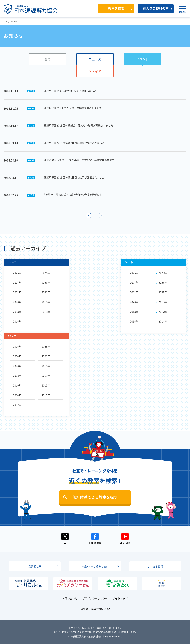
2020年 (16, 302)
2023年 (45, 282)
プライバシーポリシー (95, 598)
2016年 (16, 321)
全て (48, 59)
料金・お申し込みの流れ (95, 566)
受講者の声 (35, 566)
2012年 (16, 405)
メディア (95, 71)
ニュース (95, 59)
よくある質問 (155, 566)
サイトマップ (120, 598)
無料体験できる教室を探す (95, 497)
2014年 (162, 321)
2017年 (45, 312)
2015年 (45, 385)
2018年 (16, 312)
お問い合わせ (70, 598)
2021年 (45, 292)
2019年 (45, 302)
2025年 (45, 273)
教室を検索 (116, 8)
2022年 (16, 292)
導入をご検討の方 (156, 8)
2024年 (16, 282)
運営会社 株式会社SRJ (93, 609)
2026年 (16, 273)
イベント (142, 59)
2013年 (45, 395)
